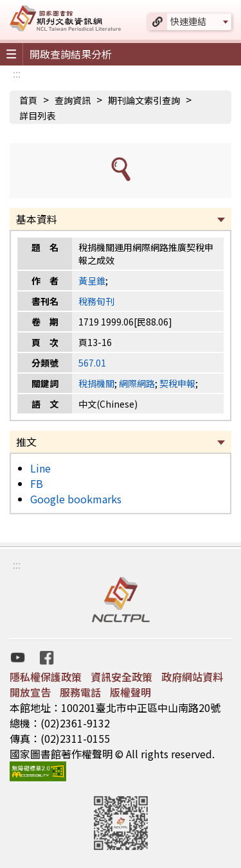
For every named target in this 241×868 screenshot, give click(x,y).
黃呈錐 (92, 281)
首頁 (28, 100)
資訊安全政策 (121, 677)
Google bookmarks (76, 499)
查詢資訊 (73, 100)
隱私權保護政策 (46, 677)
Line (40, 468)
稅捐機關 (96, 383)
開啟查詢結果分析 (71, 54)
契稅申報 (177, 383)
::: (17, 73)
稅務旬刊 (96, 301)
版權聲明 (130, 692)
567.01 (92, 363)
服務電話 (80, 692)
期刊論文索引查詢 (144, 100)
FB (37, 483)
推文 (26, 442)
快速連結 (188, 21)
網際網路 (137, 383)
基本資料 (37, 219)
